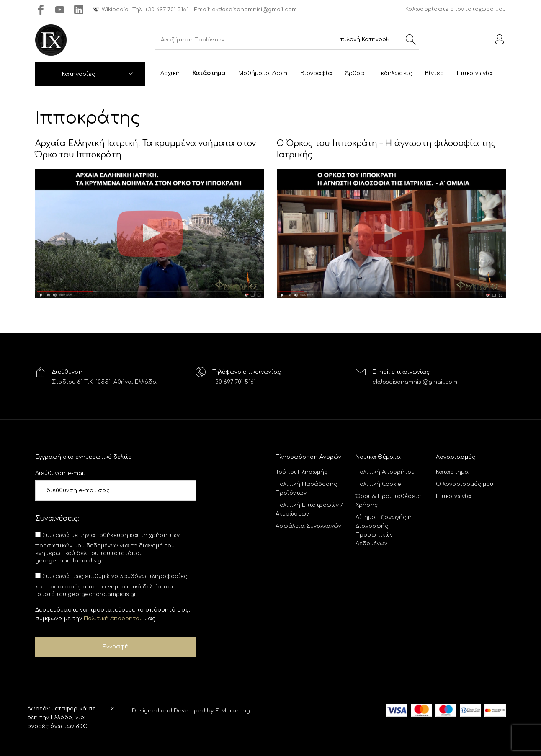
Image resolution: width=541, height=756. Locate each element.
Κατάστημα (452, 472)
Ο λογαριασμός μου (465, 484)
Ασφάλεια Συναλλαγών (308, 526)
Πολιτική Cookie (378, 484)
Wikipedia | (117, 10)
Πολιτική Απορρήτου (113, 619)
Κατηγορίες (81, 74)
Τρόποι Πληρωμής (301, 472)
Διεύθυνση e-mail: (61, 473)
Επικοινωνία (453, 496)
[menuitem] (170, 74)
